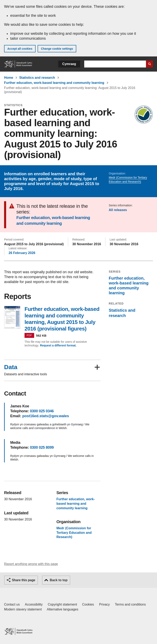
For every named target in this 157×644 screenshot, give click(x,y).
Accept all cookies (20, 49)
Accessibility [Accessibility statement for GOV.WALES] (34, 604)
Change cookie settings (57, 49)
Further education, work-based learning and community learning (54, 83)
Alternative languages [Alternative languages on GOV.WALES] (63, 609)
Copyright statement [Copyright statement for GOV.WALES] (62, 604)
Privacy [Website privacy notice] (104, 604)
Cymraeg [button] (69, 64)
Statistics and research (37, 78)
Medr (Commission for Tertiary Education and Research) (74, 533)
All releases (118, 210)
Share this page (24, 580)
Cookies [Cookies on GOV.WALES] (88, 604)
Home (9, 78)
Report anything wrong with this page (31, 564)
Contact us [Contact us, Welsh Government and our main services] (12, 604)
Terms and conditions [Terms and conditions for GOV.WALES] (130, 604)
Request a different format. (58, 345)
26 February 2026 (22, 253)
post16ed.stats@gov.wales (46, 416)
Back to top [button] (59, 580)
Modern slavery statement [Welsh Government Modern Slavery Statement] (23, 609)
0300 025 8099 (42, 447)
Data (11, 367)
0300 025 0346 (42, 411)
